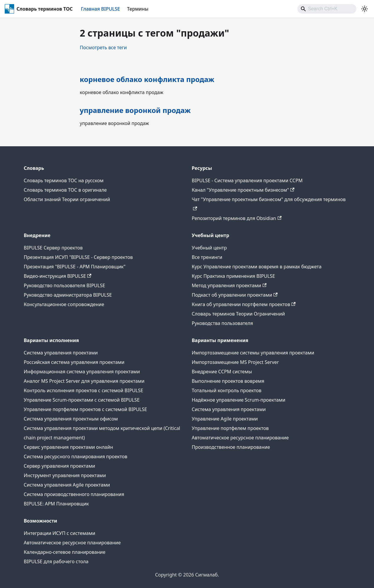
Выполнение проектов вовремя (228, 381)
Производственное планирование (231, 447)
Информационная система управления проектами (82, 372)
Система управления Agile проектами (67, 485)
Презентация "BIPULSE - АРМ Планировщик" (75, 267)
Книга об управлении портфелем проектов (244, 304)
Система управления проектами (61, 353)
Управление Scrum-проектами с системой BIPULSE (82, 400)
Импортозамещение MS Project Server (235, 362)
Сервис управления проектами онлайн (69, 447)
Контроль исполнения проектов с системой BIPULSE (84, 390)
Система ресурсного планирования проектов (76, 456)
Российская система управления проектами (74, 362)
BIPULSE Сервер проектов (53, 248)
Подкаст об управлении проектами (235, 295)
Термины (138, 9)
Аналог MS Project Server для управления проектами (84, 381)
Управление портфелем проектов (230, 428)
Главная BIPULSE (100, 9)
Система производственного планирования (74, 494)
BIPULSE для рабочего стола (56, 561)
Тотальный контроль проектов (227, 390)
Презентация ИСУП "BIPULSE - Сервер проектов (78, 257)
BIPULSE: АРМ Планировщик (56, 504)
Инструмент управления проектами (65, 475)
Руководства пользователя (223, 323)
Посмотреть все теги (103, 47)
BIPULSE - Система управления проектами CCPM (247, 180)
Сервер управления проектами (60, 466)
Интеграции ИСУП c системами (60, 533)
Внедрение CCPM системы (222, 372)
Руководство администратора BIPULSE (68, 295)
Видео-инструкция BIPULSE (58, 276)
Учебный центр (209, 248)
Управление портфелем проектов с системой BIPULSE (86, 409)
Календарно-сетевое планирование (65, 552)
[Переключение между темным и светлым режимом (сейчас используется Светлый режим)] (365, 9)
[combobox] (327, 9)
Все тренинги (207, 257)
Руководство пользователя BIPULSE (65, 285)
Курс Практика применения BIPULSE (234, 276)
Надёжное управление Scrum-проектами (239, 400)
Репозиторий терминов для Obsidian (237, 218)
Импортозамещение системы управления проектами (253, 353)
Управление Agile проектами (225, 419)
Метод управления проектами (229, 285)
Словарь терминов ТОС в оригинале (65, 190)
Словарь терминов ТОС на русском (64, 180)
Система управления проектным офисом (71, 419)
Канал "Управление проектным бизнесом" (243, 190)
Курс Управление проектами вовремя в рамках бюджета (257, 267)
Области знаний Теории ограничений (67, 199)
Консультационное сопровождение (64, 304)
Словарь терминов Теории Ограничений (238, 314)
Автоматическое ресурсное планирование (240, 438)
